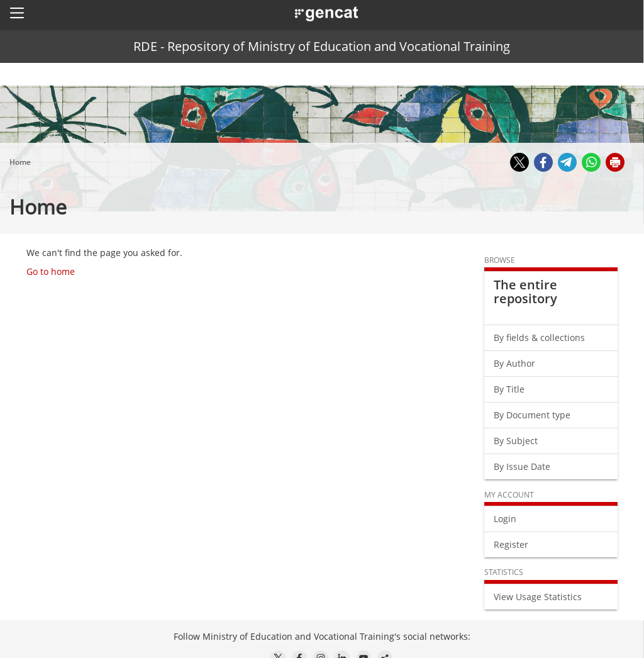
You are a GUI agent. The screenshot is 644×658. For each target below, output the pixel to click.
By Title (509, 389)
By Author (514, 363)
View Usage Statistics (538, 597)
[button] (17, 13)
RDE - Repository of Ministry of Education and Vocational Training (322, 46)
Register (511, 544)
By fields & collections (539, 337)
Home (20, 162)
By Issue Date (522, 466)
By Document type (532, 415)
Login (505, 519)
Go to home (51, 271)
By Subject (516, 441)
